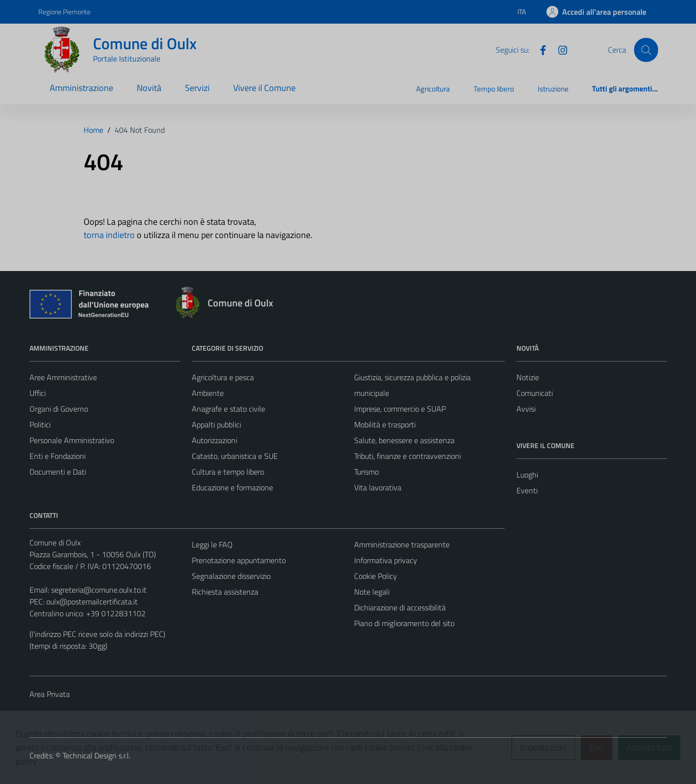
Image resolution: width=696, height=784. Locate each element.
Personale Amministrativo (72, 440)
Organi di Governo (59, 409)
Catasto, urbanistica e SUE (235, 456)
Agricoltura (433, 89)
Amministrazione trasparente (402, 544)
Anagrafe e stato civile (228, 409)
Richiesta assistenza (225, 592)
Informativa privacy (386, 560)
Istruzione (553, 89)
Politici (40, 424)
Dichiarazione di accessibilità (400, 607)
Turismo (366, 472)
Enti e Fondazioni (58, 456)
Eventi (527, 490)
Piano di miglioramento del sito (404, 623)
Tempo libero (494, 89)
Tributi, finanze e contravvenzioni (408, 456)
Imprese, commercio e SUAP (400, 409)
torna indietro (109, 235)
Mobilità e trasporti (385, 424)
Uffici (38, 393)
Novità (149, 88)
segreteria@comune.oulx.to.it (99, 590)
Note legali (372, 592)
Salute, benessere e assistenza (404, 440)
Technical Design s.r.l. (96, 755)
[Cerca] (646, 50)
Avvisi (526, 409)
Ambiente (208, 393)
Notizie (528, 377)
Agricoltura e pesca (223, 377)
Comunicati (535, 393)
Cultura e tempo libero (228, 472)
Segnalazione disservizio (231, 576)
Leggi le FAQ (212, 544)
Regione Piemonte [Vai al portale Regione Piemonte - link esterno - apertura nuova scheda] (64, 12)
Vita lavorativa (378, 487)
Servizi (197, 88)
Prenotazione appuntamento (239, 560)
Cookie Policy (376, 576)
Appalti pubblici (216, 424)
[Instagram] (559, 49)
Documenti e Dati (58, 472)
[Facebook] (539, 49)
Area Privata (50, 694)
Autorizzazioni (214, 440)
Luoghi (527, 475)
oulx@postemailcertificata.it (92, 602)
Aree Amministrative (63, 377)
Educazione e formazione (232, 487)
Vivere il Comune (264, 88)
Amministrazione (81, 88)
